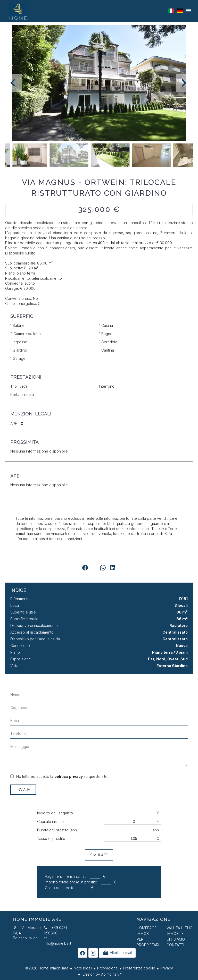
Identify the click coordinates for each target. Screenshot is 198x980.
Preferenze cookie (139, 968)
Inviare (23, 790)
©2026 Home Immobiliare (47, 968)
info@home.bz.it (57, 943)
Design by (102, 974)
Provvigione (108, 968)
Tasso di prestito (51, 838)
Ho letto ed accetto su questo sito (62, 776)
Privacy (167, 968)
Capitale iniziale (50, 821)
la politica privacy (67, 776)
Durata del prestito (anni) (58, 830)
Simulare (99, 855)
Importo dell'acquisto (55, 813)
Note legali (83, 968)
